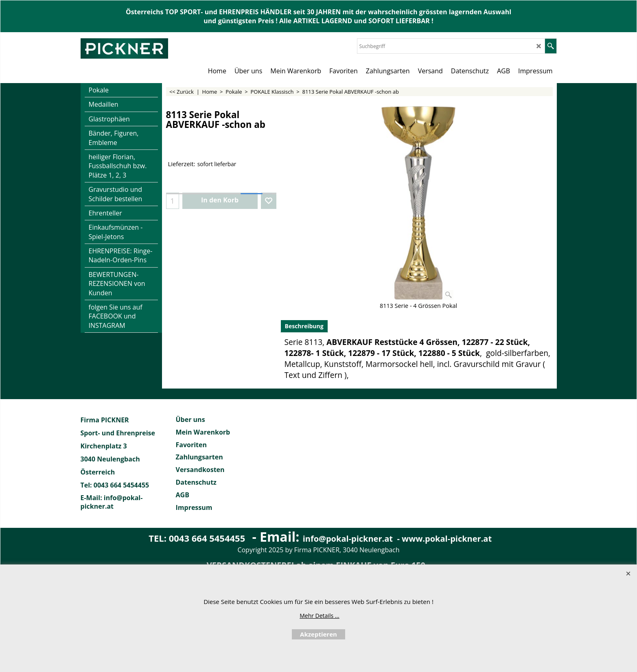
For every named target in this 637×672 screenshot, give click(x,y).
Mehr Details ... (320, 616)
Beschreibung (304, 326)
